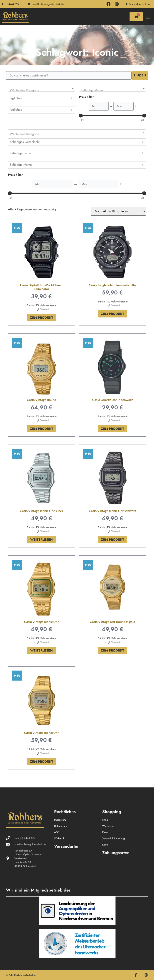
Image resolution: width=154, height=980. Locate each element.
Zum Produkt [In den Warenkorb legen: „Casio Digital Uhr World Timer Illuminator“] (42, 318)
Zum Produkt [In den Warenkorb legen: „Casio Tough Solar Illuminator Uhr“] (112, 314)
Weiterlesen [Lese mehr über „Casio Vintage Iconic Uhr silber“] (42, 540)
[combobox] (42, 89)
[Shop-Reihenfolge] (118, 211)
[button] (148, 17)
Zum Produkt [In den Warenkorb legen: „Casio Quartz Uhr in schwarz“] (112, 429)
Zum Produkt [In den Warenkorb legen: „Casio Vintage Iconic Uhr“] (42, 762)
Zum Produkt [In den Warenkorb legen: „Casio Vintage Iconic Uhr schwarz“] (112, 540)
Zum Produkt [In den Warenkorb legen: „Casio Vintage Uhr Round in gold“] (112, 650)
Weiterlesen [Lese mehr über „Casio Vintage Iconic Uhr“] (42, 650)
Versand (45, 309)
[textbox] (42, 90)
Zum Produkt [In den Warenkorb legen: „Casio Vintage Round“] (42, 429)
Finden (140, 75)
